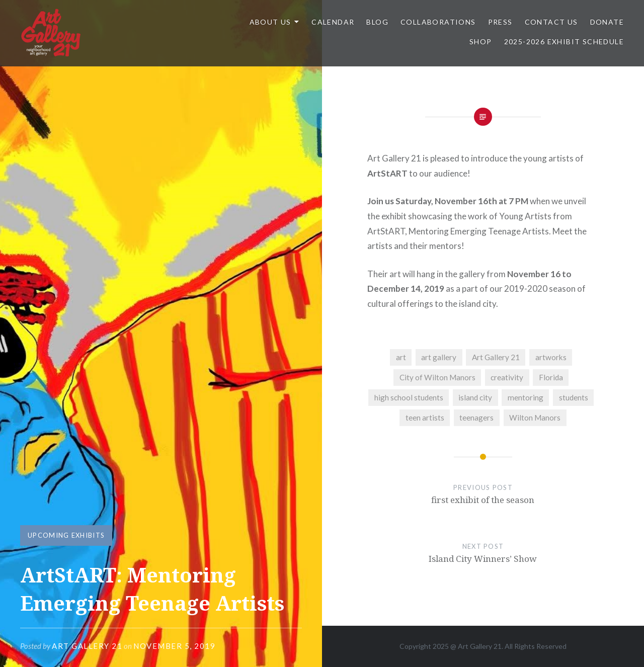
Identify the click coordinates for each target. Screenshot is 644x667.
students (574, 397)
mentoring (526, 397)
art (401, 357)
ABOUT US (270, 22)
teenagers (476, 418)
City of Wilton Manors (437, 377)
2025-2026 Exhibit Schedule (564, 41)
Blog (377, 22)
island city (475, 397)
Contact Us (551, 22)
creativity (507, 377)
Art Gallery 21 (87, 646)
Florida (551, 377)
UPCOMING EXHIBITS (66, 535)
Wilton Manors (535, 418)
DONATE (607, 22)
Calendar (333, 22)
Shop (481, 41)
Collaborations (438, 22)
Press (500, 22)
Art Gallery (476, 646)
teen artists (425, 418)
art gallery (439, 357)
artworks (551, 357)
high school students (409, 397)
